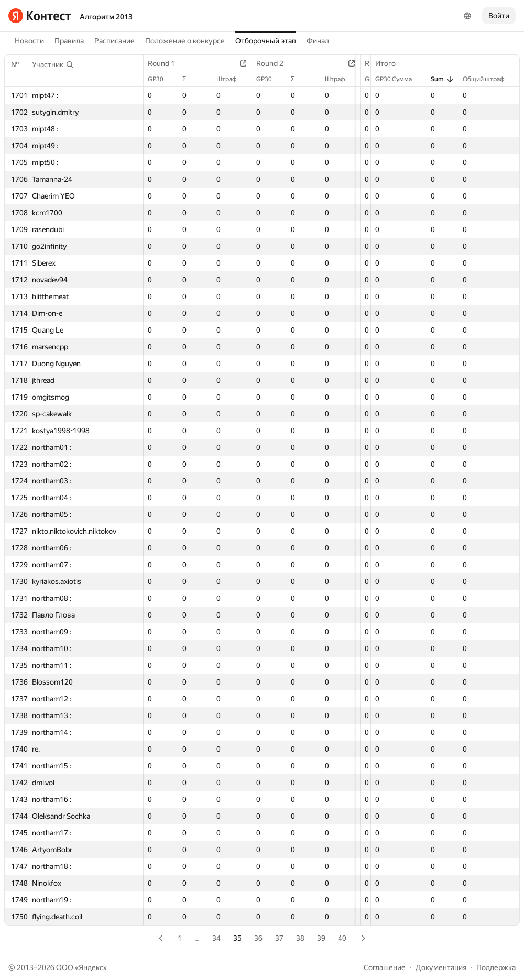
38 (300, 938)
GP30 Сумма (399, 79)
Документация (441, 967)
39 (321, 938)
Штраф (237, 79)
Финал (318, 41)
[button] (53, 64)
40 (342, 938)
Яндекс (91, 967)
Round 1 (167, 63)
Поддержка (496, 967)
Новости (29, 41)
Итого (391, 63)
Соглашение (385, 967)
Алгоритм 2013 (106, 17)
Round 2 (280, 63)
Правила (69, 41)
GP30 (161, 79)
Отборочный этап (266, 41)
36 (258, 938)
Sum (443, 79)
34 (216, 938)
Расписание (114, 41)
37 (279, 938)
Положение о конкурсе (185, 41)
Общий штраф (489, 79)
